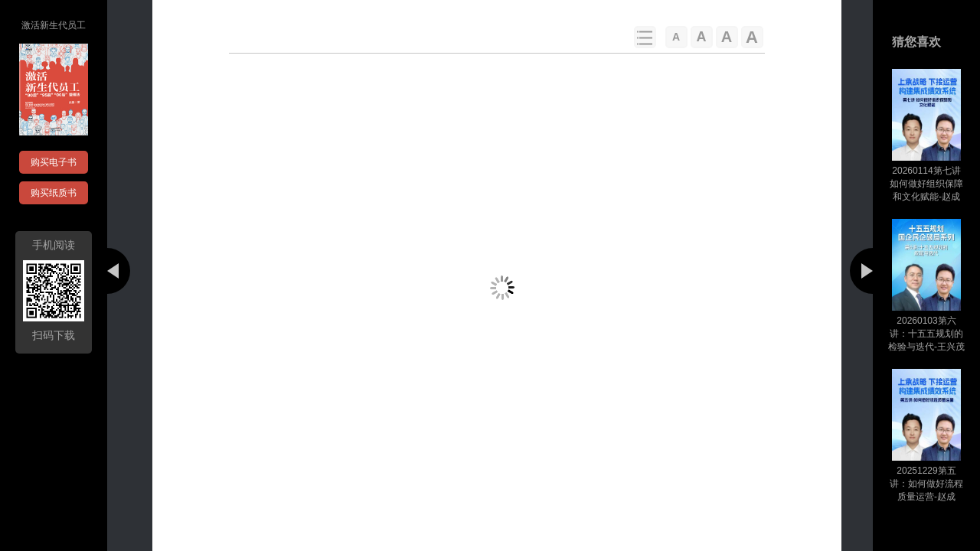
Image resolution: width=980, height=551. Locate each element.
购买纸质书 (54, 193)
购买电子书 (54, 162)
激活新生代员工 (54, 25)
